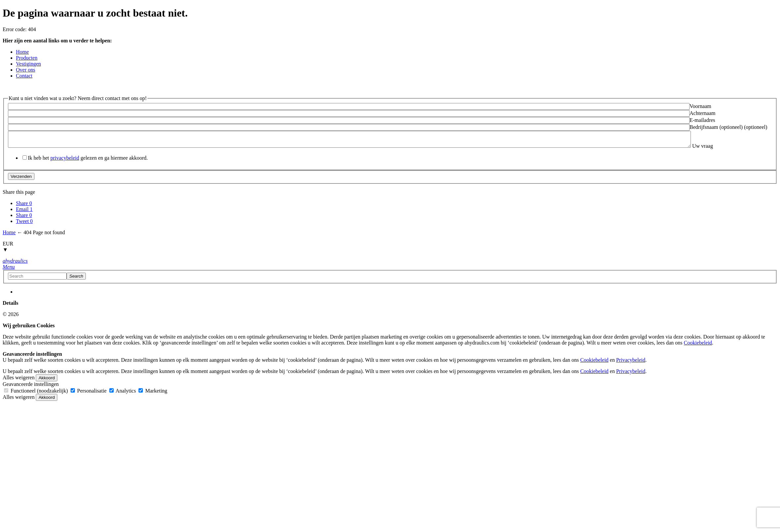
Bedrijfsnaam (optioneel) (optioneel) (728, 127)
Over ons (26, 70)
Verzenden (21, 185)
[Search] (76, 285)
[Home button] (15, 270)
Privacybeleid (631, 369)
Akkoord (47, 387)
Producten (27, 58)
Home (22, 52)
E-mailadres (702, 120)
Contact (24, 76)
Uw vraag (18, 155)
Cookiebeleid (698, 352)
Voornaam (700, 106)
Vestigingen (28, 64)
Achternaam (702, 113)
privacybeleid (65, 167)
